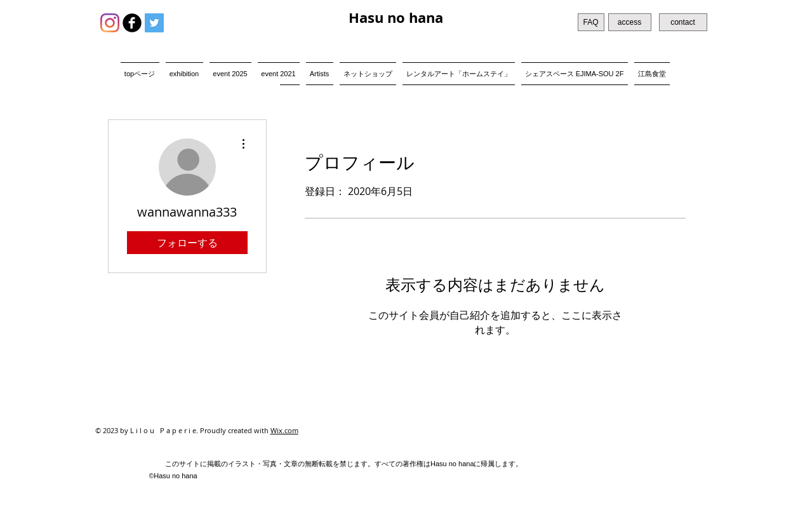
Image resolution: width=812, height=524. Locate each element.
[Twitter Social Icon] (154, 23)
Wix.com (284, 430)
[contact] (683, 22)
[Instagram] (110, 23)
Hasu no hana (396, 17)
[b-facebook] (132, 23)
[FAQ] (591, 22)
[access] (630, 22)
